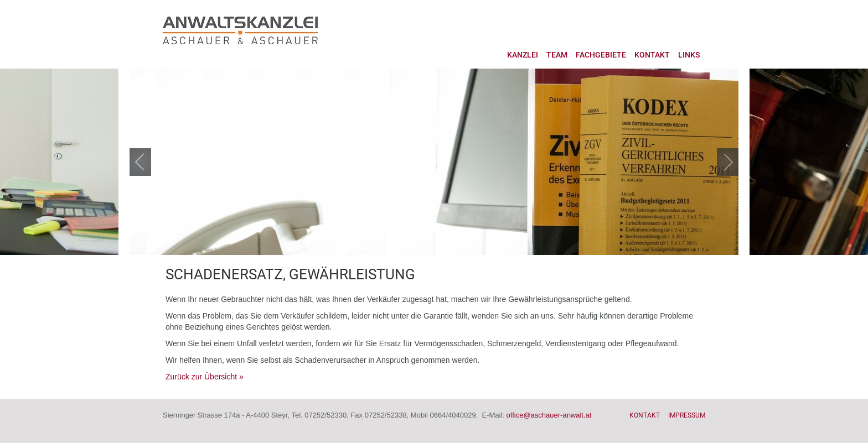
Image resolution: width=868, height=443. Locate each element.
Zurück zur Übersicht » (205, 377)
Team (557, 55)
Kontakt (652, 55)
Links (689, 55)
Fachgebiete (601, 55)
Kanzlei (523, 55)
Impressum (687, 415)
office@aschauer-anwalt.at (549, 415)
